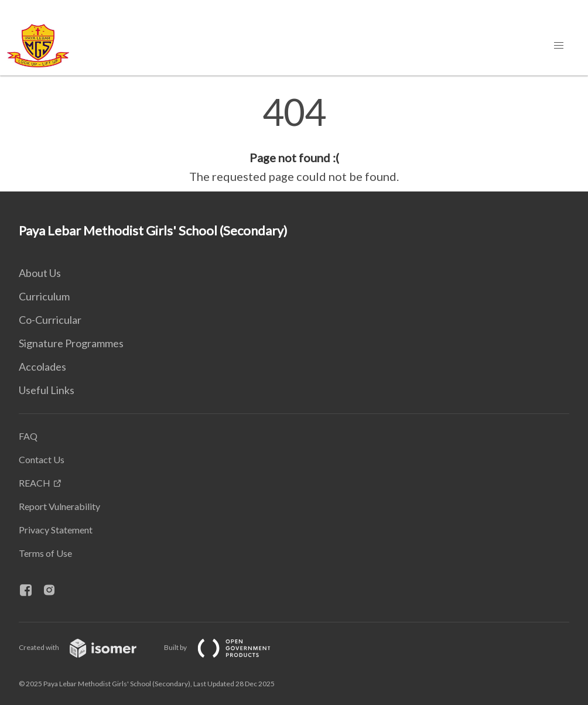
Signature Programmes (71, 343)
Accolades (42, 367)
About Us (40, 273)
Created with (87, 647)
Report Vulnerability (59, 506)
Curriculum (44, 296)
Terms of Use (45, 553)
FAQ (28, 436)
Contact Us (42, 459)
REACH (35, 483)
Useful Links (47, 390)
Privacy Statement (56, 530)
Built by (227, 647)
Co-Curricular (50, 320)
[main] (294, 139)
